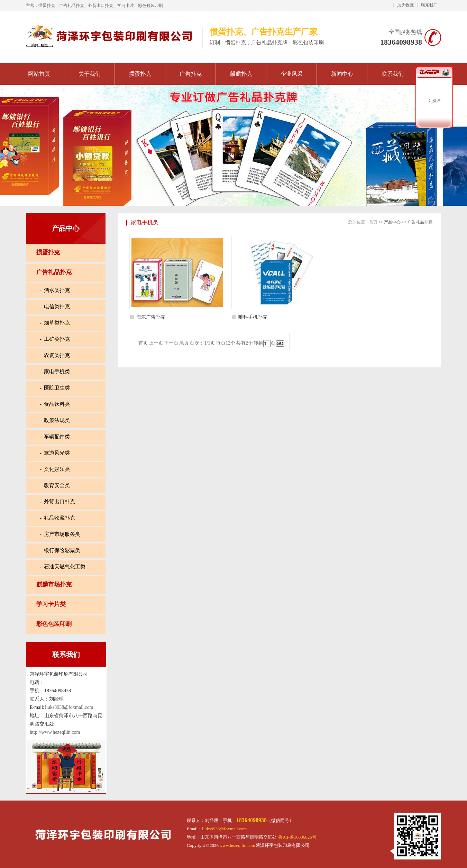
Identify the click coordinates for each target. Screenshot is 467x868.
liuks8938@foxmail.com (69, 707)
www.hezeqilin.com (237, 845)
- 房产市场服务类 (60, 534)
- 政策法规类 (55, 420)
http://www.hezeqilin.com (55, 732)
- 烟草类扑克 (55, 323)
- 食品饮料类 (55, 404)
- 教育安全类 (55, 485)
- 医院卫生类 (55, 388)
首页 (373, 222)
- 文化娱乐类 (55, 469)
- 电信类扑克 (55, 307)
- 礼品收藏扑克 (58, 518)
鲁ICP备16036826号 (297, 837)
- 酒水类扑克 (55, 290)
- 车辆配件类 (55, 437)
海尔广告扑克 (151, 317)
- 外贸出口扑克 (58, 502)
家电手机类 (145, 222)
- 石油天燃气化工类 (63, 567)
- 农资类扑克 (55, 355)
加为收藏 (405, 5)
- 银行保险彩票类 (60, 550)
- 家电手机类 (55, 372)
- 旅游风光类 (55, 453)
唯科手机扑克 (253, 317)
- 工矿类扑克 (55, 339)
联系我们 (429, 5)
